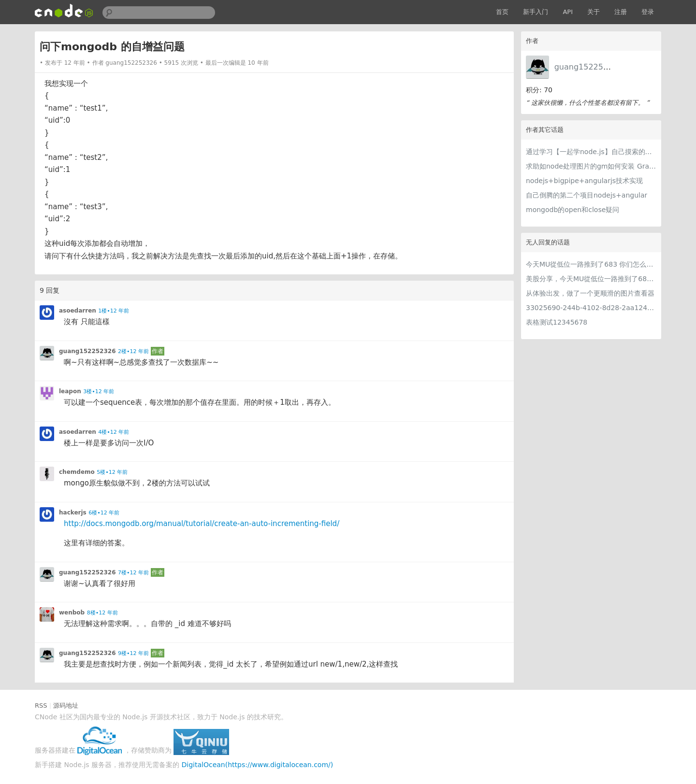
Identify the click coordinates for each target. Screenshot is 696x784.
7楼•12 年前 (133, 573)
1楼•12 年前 (114, 311)
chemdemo (77, 472)
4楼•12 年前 (114, 432)
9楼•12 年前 (133, 653)
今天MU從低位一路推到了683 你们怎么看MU (591, 264)
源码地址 (66, 706)
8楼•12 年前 (102, 613)
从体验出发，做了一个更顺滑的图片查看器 (590, 293)
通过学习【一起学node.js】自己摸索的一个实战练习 (591, 152)
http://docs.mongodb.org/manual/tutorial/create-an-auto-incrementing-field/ (202, 524)
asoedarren (78, 311)
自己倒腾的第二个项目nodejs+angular (587, 195)
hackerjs (73, 513)
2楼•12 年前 (133, 351)
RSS (41, 706)
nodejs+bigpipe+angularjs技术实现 (584, 181)
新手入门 (536, 12)
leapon (70, 391)
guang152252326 (589, 67)
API (568, 12)
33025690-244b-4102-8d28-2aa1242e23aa (591, 308)
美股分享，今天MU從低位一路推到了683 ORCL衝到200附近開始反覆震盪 (591, 279)
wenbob (72, 613)
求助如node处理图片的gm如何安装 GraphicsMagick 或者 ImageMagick (591, 166)
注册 (621, 12)
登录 (648, 12)
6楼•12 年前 (104, 513)
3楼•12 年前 (99, 392)
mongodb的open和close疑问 (573, 210)
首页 (502, 12)
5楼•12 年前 (112, 472)
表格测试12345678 (557, 322)
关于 (594, 12)
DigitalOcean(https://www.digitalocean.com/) (258, 765)
